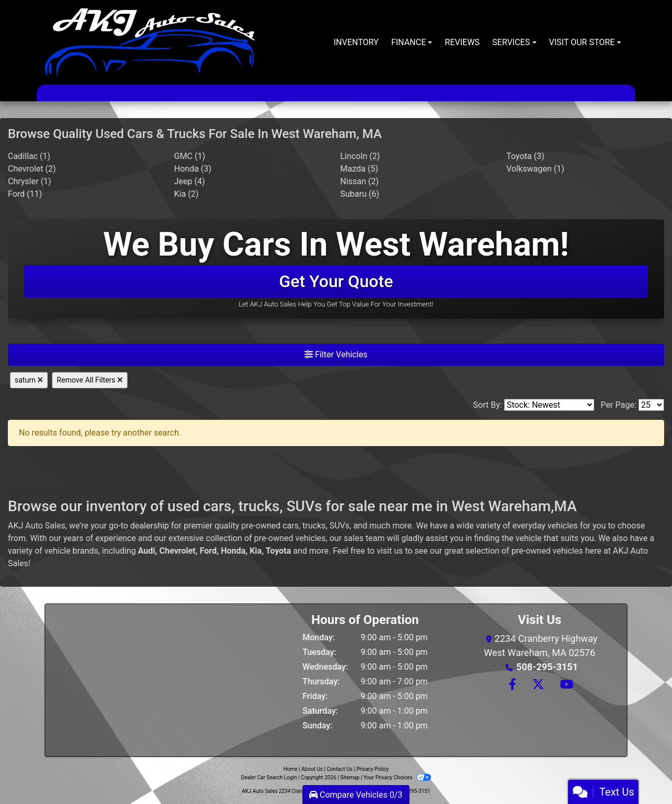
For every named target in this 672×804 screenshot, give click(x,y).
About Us (312, 769)
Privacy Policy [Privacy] (373, 769)
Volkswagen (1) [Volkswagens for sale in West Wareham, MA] (535, 169)
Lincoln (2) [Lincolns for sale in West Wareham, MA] (360, 156)
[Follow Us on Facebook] (512, 685)
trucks (314, 526)
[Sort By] (549, 405)
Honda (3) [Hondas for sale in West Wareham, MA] (193, 169)
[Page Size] (651, 405)
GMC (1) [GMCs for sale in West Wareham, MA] (190, 156)
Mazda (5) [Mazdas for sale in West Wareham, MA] (359, 169)
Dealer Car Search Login (269, 777)
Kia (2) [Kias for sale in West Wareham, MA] (187, 194)
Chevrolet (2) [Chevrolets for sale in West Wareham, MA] (32, 169)
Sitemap (350, 777)
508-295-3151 (547, 667)
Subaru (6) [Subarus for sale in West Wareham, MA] (360, 194)
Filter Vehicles (336, 355)
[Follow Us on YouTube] (565, 685)
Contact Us (339, 769)
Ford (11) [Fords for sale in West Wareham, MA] (25, 194)
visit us (390, 551)
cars (291, 526)
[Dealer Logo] (150, 42)
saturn (29, 380)
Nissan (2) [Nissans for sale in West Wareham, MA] (359, 181)
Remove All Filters (90, 380)
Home (291, 769)
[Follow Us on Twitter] (538, 685)
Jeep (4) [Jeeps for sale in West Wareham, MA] (190, 181)
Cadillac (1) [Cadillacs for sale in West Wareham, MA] (29, 156)
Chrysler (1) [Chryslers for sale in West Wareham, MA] (29, 181)
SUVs (339, 526)
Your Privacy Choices (397, 777)
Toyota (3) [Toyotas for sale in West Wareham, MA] (526, 156)
